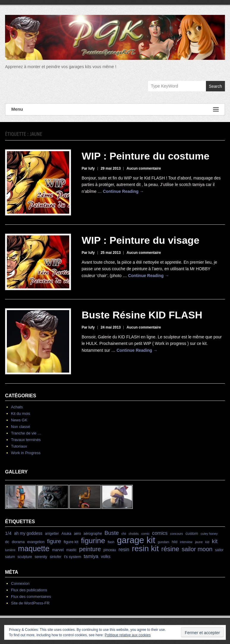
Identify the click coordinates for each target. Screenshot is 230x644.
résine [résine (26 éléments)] (170, 549)
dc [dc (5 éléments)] (7, 542)
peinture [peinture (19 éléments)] (90, 549)
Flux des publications (29, 590)
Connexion (20, 583)
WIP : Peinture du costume (146, 156)
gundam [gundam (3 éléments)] (164, 542)
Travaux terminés (26, 440)
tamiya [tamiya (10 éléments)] (91, 556)
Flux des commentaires (31, 597)
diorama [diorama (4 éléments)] (18, 542)
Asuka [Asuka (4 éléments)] (66, 534)
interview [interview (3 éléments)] (186, 542)
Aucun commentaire (144, 168)
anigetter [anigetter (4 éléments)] (52, 534)
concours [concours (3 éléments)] (176, 534)
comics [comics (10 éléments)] (160, 533)
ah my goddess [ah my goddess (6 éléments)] (28, 533)
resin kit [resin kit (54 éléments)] (145, 548)
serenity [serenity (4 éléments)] (41, 557)
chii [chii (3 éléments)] (124, 534)
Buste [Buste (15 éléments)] (111, 533)
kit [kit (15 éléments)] (215, 541)
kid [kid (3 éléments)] (207, 542)
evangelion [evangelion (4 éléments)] (36, 542)
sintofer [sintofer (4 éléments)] (55, 557)
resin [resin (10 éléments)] (124, 550)
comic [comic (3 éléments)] (145, 534)
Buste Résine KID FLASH (142, 315)
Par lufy (88, 168)
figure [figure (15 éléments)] (54, 541)
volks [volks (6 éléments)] (106, 557)
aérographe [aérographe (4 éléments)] (93, 534)
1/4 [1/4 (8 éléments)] (8, 533)
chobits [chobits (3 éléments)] (134, 534)
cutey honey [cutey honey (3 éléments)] (209, 534)
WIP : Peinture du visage (141, 240)
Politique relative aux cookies (128, 635)
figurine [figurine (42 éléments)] (93, 541)
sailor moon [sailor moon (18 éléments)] (197, 549)
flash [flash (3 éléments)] (111, 542)
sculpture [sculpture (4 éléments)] (25, 557)
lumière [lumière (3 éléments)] (10, 550)
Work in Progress (26, 453)
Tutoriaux (19, 446)
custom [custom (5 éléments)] (192, 533)
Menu (115, 109)
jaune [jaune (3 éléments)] (199, 542)
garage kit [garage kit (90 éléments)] (136, 540)
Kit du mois (21, 414)
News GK (19, 420)
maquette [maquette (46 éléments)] (34, 548)
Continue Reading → (123, 191)
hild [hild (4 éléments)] (175, 542)
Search (215, 86)
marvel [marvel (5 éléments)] (58, 550)
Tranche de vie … (26, 433)
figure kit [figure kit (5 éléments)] (71, 542)
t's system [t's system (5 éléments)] (73, 557)
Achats (17, 407)
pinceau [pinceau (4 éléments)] (110, 550)
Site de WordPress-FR (30, 603)
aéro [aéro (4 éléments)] (78, 534)
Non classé (21, 427)
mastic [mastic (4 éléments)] (71, 550)
